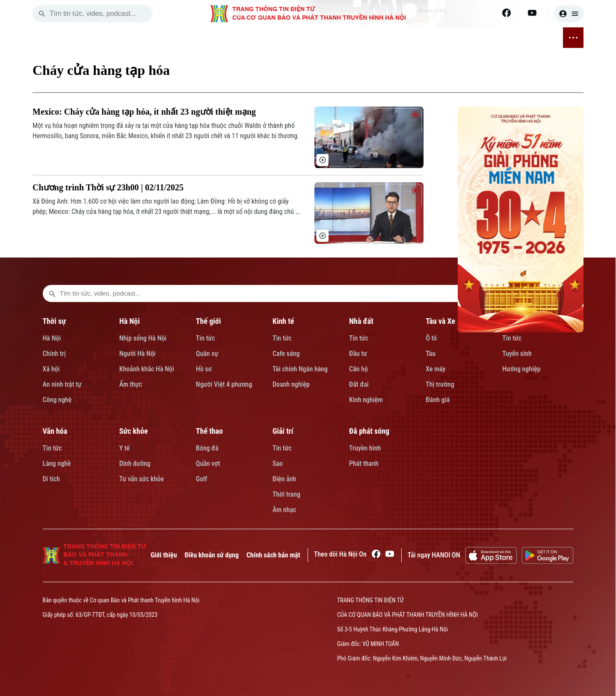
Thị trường (440, 384)
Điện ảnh (284, 479)
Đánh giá (438, 400)
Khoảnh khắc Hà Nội (147, 369)
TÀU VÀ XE (288, 38)
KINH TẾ (215, 38)
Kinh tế (283, 321)
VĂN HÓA (366, 38)
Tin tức (206, 338)
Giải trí (283, 431)
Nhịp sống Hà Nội (143, 338)
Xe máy (435, 369)
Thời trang (286, 494)
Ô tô (431, 338)
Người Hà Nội (138, 354)
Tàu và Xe (440, 321)
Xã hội (51, 369)
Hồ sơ (204, 369)
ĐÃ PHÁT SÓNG (527, 38)
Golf (201, 479)
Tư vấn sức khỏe (142, 479)
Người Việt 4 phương (224, 384)
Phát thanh (364, 464)
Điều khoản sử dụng (212, 555)
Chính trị (54, 354)
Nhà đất (361, 321)
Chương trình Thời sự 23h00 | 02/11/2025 (108, 187)
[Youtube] (532, 13)
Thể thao (209, 431)
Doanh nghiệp (291, 384)
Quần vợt (208, 464)
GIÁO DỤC (328, 38)
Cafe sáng (286, 354)
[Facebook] (506, 13)
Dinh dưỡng (135, 464)
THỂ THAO (446, 38)
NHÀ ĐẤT (249, 38)
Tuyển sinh (517, 354)
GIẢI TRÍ (483, 38)
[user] (569, 14)
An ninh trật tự (62, 384)
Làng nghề (57, 464)
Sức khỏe (134, 431)
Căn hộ (358, 369)
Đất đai (359, 384)
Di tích (52, 479)
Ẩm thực (131, 384)
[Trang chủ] (87, 38)
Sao (278, 464)
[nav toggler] (573, 38)
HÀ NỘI (147, 38)
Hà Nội (52, 338)
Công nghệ (57, 400)
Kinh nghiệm (366, 400)
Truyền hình (365, 448)
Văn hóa (55, 431)
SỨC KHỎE (406, 38)
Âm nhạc (284, 510)
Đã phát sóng (369, 431)
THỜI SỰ (114, 38)
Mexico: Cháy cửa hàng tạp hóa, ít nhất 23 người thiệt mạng (144, 112)
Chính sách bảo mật (273, 555)
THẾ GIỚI (180, 38)
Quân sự (207, 354)
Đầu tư (358, 354)
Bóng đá (207, 448)
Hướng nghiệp (521, 369)
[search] (42, 14)
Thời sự (54, 321)
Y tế (125, 448)
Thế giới (209, 321)
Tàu (431, 354)
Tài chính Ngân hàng (300, 369)
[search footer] (52, 293)
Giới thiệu (164, 555)
